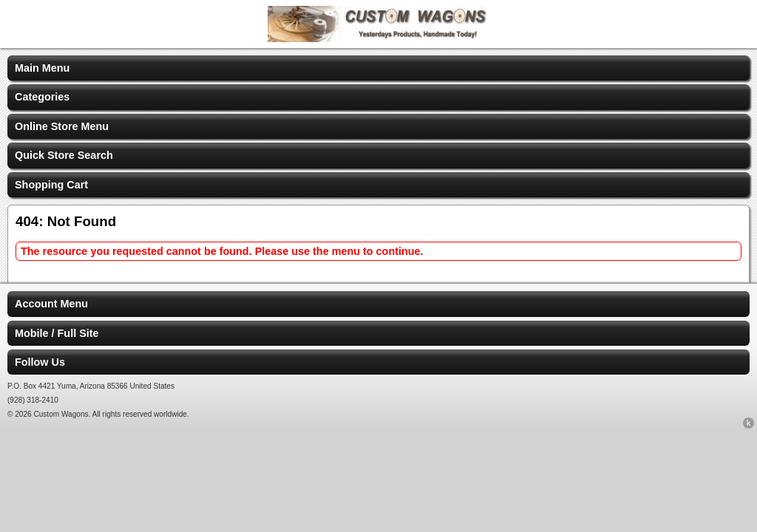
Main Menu (42, 68)
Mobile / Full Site (57, 333)
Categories (42, 97)
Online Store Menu (62, 126)
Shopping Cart (51, 185)
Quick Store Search (64, 155)
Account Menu (51, 304)
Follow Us (40, 362)
